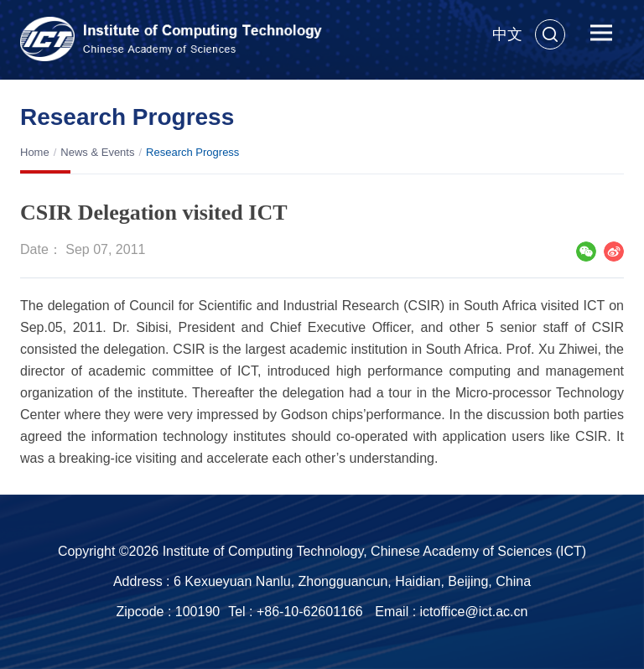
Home (35, 152)
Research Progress (192, 152)
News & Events (97, 152)
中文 (507, 34)
